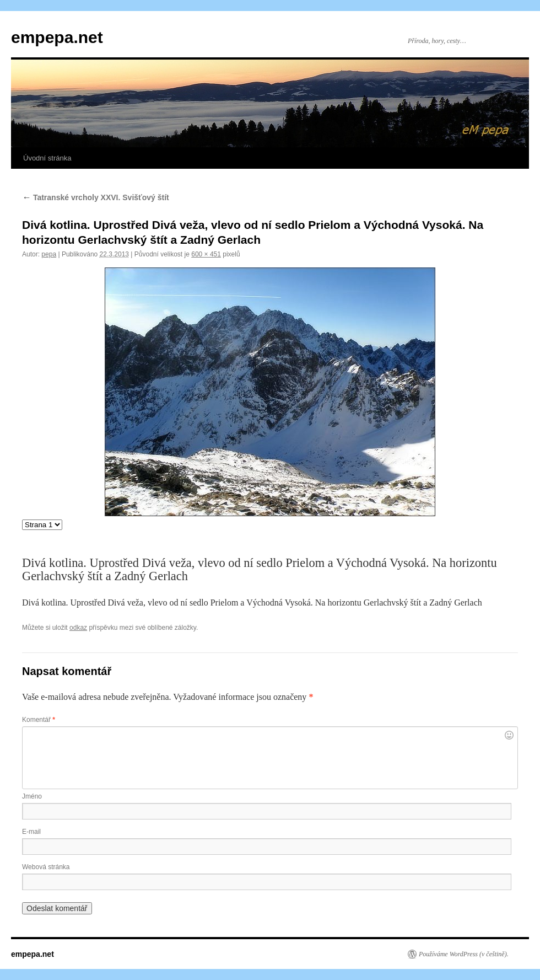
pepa (49, 254)
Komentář (39, 720)
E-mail (31, 832)
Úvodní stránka (47, 158)
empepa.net (57, 37)
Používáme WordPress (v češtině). (464, 954)
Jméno (32, 796)
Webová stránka (46, 867)
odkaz (78, 628)
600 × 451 (206, 254)
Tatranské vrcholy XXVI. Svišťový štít (96, 197)
